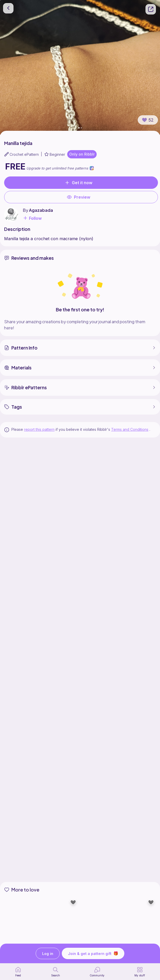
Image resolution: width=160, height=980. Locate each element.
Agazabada (41, 210)
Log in (48, 954)
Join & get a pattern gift (93, 953)
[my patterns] (140, 972)
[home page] (18, 972)
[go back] (8, 8)
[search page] (56, 972)
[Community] (97, 972)
